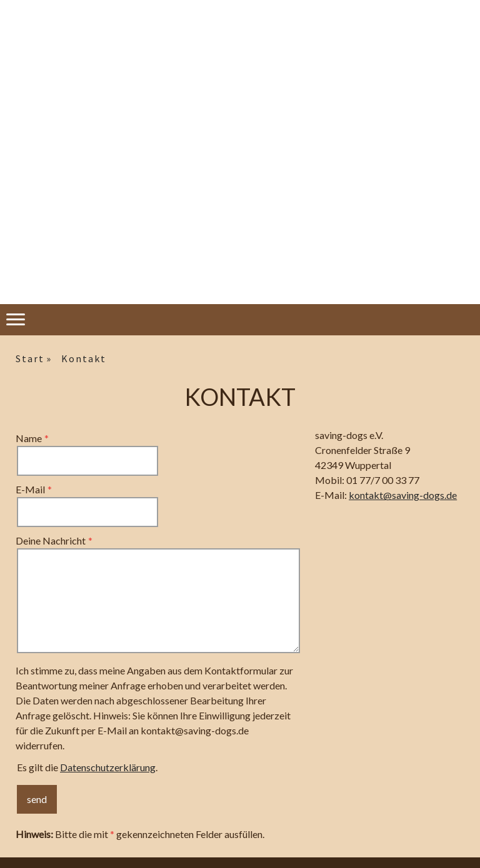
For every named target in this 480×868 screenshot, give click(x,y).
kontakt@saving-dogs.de (403, 495)
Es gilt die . (87, 767)
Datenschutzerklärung (108, 767)
